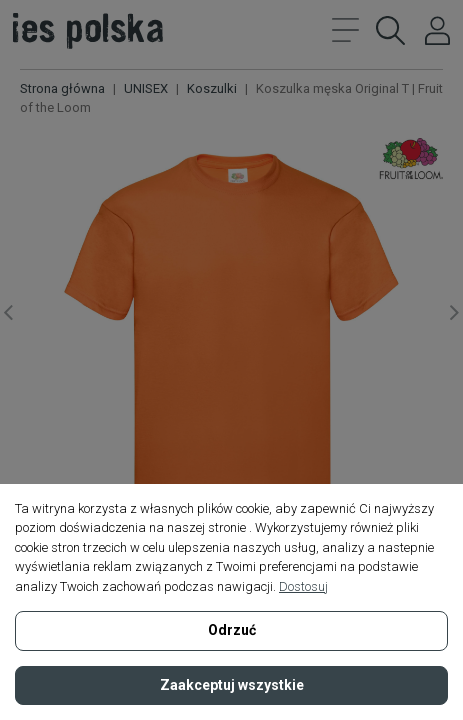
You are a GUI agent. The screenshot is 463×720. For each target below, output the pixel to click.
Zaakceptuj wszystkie (232, 685)
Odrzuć (232, 630)
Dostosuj (303, 586)
